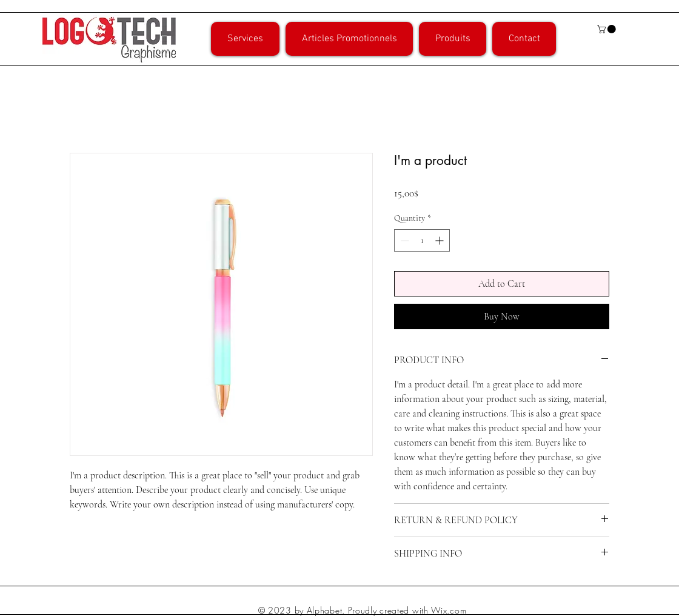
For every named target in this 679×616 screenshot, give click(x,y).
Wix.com (449, 610)
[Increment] (440, 240)
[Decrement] (403, 240)
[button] (607, 29)
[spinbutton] (422, 240)
